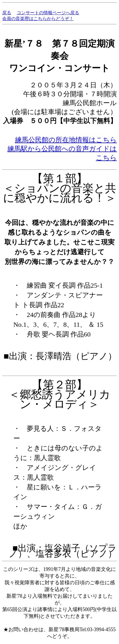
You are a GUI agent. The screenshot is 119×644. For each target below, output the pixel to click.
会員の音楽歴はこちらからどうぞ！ (38, 19)
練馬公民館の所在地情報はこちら (66, 140)
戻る (7, 13)
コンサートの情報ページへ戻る (48, 13)
